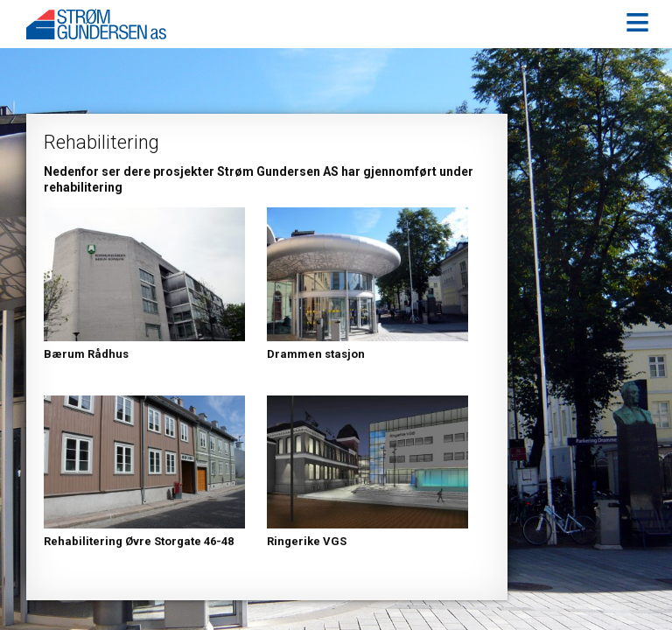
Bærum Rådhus (86, 354)
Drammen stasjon (316, 354)
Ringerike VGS (307, 541)
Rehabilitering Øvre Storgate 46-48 (139, 541)
